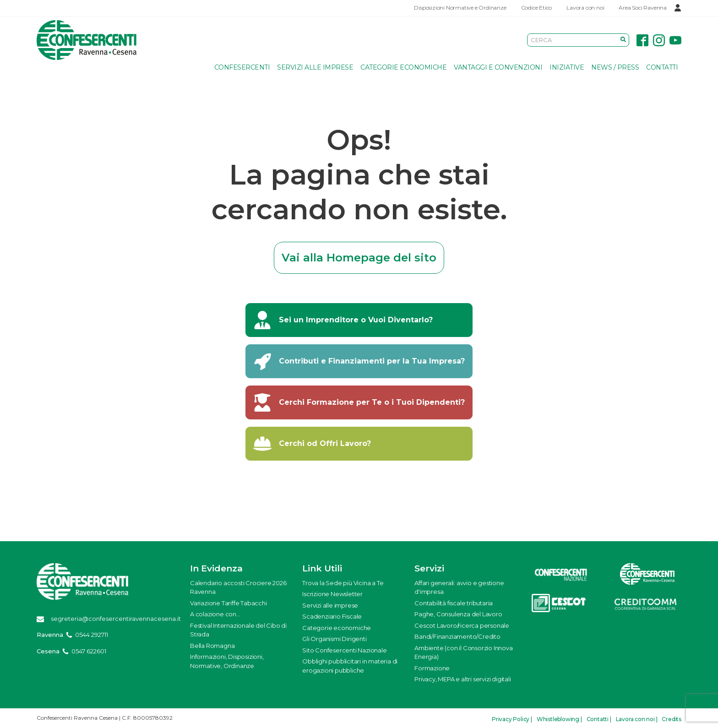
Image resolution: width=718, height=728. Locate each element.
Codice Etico (537, 8)
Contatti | (599, 719)
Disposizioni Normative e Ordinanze (460, 8)
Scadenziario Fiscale (332, 616)
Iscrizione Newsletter (332, 594)
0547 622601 (89, 651)
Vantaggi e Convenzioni (498, 67)
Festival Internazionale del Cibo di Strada (238, 630)
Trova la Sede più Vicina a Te (343, 583)
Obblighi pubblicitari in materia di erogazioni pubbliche (350, 666)
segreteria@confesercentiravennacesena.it (116, 619)
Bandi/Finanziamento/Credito (457, 636)
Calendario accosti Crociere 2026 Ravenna (238, 587)
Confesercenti (242, 67)
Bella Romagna (212, 646)
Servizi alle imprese (315, 67)
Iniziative (567, 67)
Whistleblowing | (559, 719)
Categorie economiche (403, 67)
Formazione (432, 668)
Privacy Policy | (512, 719)
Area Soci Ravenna (643, 8)
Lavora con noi (585, 8)
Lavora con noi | (637, 719)
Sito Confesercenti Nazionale (344, 650)
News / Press (615, 67)
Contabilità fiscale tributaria (454, 603)
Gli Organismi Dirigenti (334, 639)
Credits (672, 719)
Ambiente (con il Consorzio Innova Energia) (463, 652)
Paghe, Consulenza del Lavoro (458, 614)
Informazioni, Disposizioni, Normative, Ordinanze (227, 661)
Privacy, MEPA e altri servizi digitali (462, 679)
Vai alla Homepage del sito (359, 258)
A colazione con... (215, 614)
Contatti (662, 67)
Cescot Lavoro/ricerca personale (462, 625)
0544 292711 (92, 635)
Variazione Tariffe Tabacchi (228, 603)
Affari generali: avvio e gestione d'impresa (459, 587)
